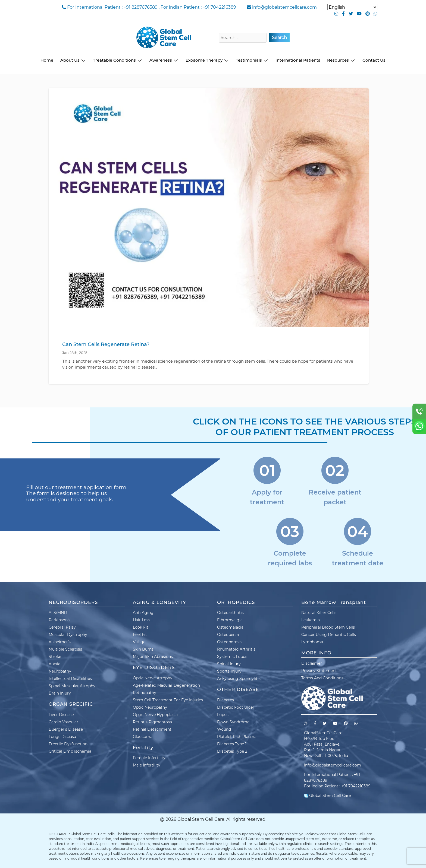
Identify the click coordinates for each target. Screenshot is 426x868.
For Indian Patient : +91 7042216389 (198, 7)
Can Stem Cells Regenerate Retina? (106, 344)
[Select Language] (352, 7)
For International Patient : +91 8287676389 (112, 7)
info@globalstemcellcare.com (284, 7)
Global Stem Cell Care (327, 796)
